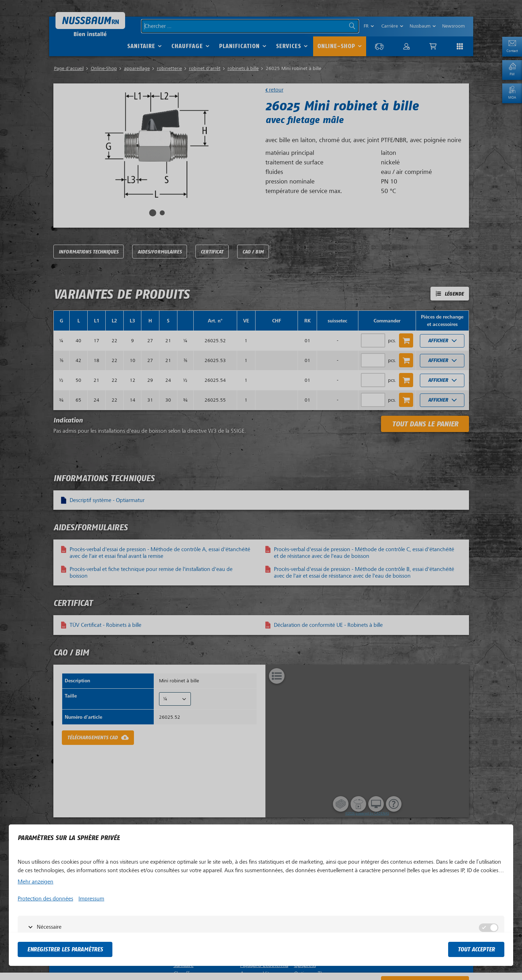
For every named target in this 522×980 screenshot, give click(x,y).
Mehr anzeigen (36, 882)
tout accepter (476, 949)
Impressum (91, 899)
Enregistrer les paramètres (65, 949)
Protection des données (45, 899)
